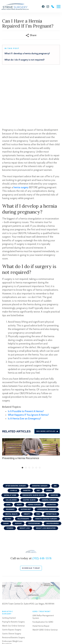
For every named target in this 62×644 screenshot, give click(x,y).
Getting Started (9, 566)
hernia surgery (21, 135)
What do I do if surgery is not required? (25, 60)
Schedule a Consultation (13, 608)
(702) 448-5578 (42, 506)
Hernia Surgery (35, 452)
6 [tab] (40, 415)
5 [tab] (36, 415)
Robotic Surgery (39, 615)
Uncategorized (52, 471)
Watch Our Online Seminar (13, 574)
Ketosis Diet (26, 457)
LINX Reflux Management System (43, 564)
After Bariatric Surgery (16, 434)
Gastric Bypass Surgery (12, 577)
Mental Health (11, 462)
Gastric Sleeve (29, 448)
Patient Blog (51, 462)
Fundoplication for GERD (43, 570)
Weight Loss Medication (46, 476)
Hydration (52, 452)
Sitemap (32, 631)
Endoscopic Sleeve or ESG (33, 443)
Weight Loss (25, 476)
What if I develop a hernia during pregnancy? (27, 53)
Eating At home (10, 443)
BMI (55, 434)
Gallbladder (11, 448)
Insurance (10, 457)
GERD (8, 452)
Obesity (27, 462)
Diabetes (27, 438)
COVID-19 (14, 438)
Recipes (8, 467)
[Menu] (59, 7)
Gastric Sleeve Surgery (12, 581)
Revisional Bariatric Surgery (14, 585)
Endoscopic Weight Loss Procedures (12, 590)
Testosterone (34, 471)
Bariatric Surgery (40, 434)
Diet (38, 438)
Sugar (6, 471)
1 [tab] (22, 415)
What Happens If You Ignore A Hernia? (28, 363)
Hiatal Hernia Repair (41, 574)
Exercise (54, 443)
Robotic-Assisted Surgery (46, 467)
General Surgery (49, 448)
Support (18, 471)
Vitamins (10, 476)
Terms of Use (21, 631)
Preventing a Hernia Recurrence (31, 397)
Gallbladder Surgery (41, 611)
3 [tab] (29, 415)
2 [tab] (26, 415)
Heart (19, 452)
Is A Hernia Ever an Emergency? (24, 366)
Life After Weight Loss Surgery (15, 595)
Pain (38, 462)
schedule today (31, 516)
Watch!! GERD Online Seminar (45, 578)
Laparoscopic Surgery (47, 457)
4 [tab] (33, 415)
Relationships (23, 467)
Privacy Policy (7, 631)
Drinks (49, 438)
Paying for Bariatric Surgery (13, 570)
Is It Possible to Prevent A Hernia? (26, 359)
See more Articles (47, 379)
